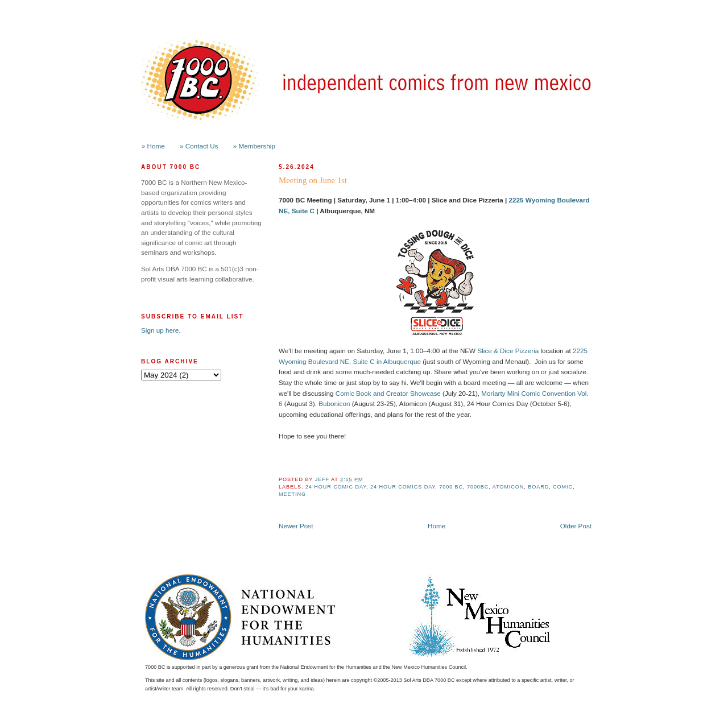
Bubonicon (334, 403)
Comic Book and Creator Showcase (388, 393)
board (538, 487)
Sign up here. (161, 330)
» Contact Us (199, 146)
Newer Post (296, 526)
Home (437, 526)
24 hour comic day (336, 487)
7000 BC (451, 487)
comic (563, 487)
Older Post (576, 526)
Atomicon (508, 487)
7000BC (478, 487)
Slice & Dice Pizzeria (508, 351)
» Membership (254, 146)
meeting (292, 494)
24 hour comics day (403, 487)
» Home (153, 146)
